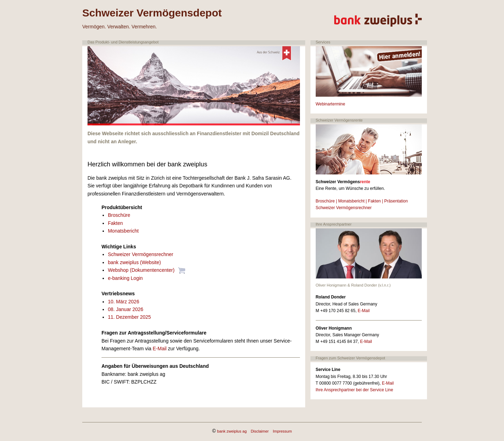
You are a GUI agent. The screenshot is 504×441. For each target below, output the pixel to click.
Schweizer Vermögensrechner (141, 254)
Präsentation (396, 201)
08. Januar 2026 (125, 309)
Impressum (282, 431)
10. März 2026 (124, 302)
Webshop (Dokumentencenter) (142, 270)
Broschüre (119, 215)
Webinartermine (330, 104)
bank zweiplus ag (232, 431)
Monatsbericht (123, 231)
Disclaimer (260, 431)
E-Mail (160, 349)
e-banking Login (125, 278)
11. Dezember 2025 (129, 317)
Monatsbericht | (352, 201)
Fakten (115, 223)
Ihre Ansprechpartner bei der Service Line (354, 390)
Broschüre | (326, 201)
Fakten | (375, 201)
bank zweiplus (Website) (134, 262)
